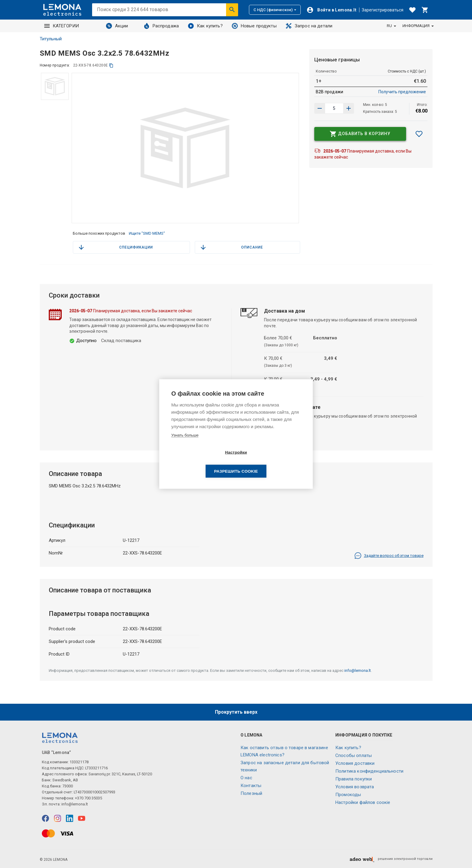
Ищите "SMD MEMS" (147, 233)
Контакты (251, 786)
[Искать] (232, 10)
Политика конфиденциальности (369, 771)
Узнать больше (185, 445)
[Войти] (331, 10)
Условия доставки (355, 763)
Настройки (201, 462)
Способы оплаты (354, 755)
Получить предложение (402, 92)
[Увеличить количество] (320, 108)
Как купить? (205, 26)
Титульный (51, 39)
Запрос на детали (309, 26)
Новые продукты (254, 26)
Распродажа (161, 26)
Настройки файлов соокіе (363, 802)
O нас (246, 778)
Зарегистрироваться (383, 10)
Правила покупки (354, 779)
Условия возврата (355, 787)
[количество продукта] (334, 108)
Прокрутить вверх (236, 712)
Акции (117, 26)
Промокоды (348, 795)
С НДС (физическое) (275, 10)
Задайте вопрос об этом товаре (389, 556)
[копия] (111, 65)
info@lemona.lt (358, 670)
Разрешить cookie (270, 462)
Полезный (251, 793)
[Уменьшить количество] (349, 108)
